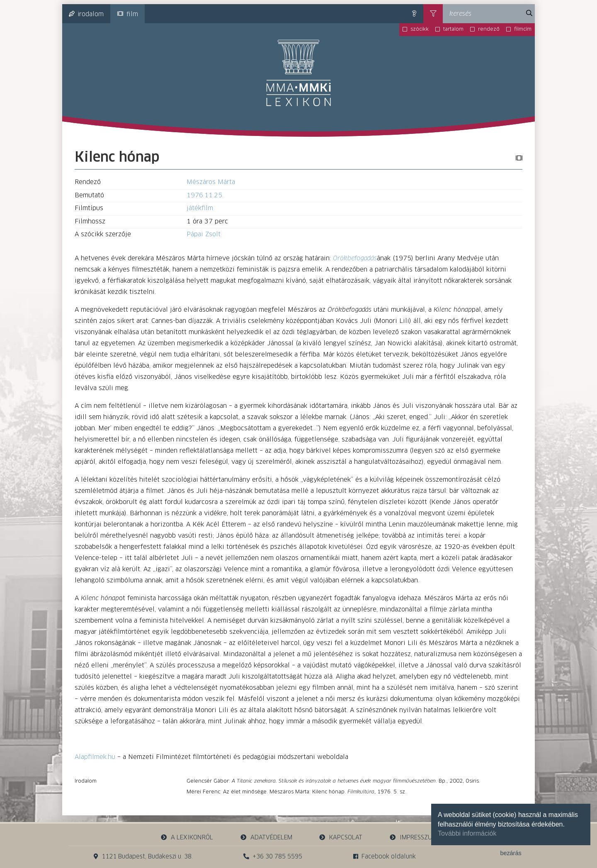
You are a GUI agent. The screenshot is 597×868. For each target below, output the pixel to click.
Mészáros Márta (211, 182)
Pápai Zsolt (204, 234)
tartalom (453, 29)
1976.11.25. (205, 195)
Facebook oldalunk (385, 857)
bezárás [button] (511, 853)
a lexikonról (187, 838)
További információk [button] (467, 833)
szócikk (420, 29)
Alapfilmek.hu (95, 757)
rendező (489, 29)
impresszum (413, 838)
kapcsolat (341, 838)
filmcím (523, 29)
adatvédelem (266, 838)
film (128, 14)
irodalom (86, 14)
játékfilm (200, 208)
